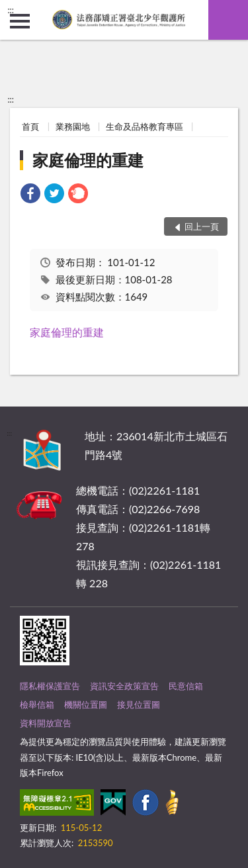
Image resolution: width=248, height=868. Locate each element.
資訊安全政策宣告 (124, 686)
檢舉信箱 (37, 704)
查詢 (228, 20)
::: (11, 10)
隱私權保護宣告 (50, 686)
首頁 (30, 126)
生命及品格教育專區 (145, 126)
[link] (30, 195)
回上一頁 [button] (202, 226)
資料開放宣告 (46, 723)
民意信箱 (186, 686)
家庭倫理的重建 (88, 160)
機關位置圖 (86, 704)
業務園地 (73, 126)
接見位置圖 (139, 704)
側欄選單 (20, 21)
